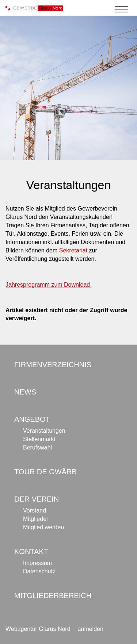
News (25, 392)
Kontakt (31, 551)
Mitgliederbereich (53, 596)
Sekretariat (73, 250)
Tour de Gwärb (45, 472)
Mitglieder (36, 519)
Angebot (32, 419)
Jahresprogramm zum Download (49, 285)
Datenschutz (39, 571)
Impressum (37, 563)
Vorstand (35, 511)
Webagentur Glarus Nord (38, 629)
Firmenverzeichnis (53, 365)
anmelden (91, 629)
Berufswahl (37, 447)
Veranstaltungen (44, 431)
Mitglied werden (43, 527)
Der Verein (37, 499)
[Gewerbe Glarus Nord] (34, 8)
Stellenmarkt (39, 439)
